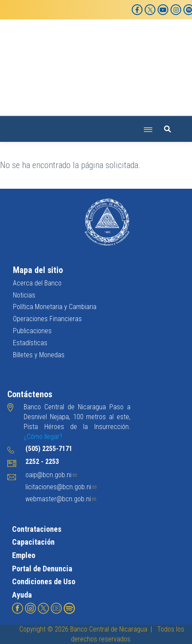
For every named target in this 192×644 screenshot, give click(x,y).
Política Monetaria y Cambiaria (55, 307)
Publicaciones (32, 331)
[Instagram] (176, 10)
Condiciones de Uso (44, 581)
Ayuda (22, 595)
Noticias (24, 295)
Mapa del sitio (38, 270)
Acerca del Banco (37, 283)
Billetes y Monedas (39, 355)
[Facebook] (137, 10)
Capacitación (33, 542)
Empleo (24, 555)
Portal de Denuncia (42, 569)
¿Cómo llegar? (43, 437)
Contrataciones (37, 529)
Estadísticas (30, 343)
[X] (150, 10)
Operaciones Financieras (47, 319)
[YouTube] (163, 10)
